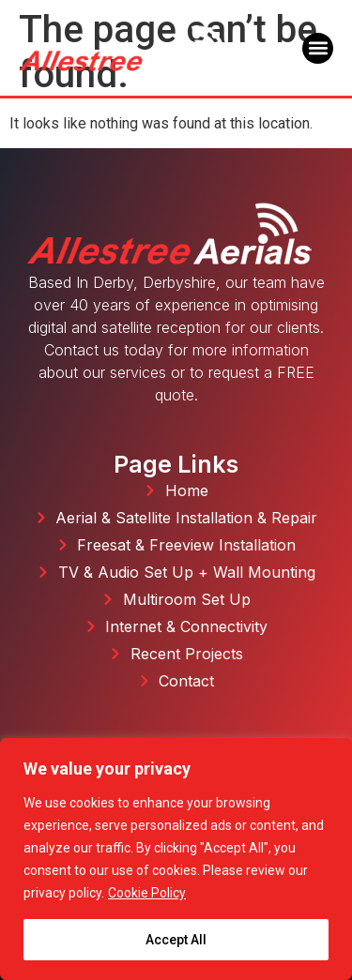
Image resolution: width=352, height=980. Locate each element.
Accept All (176, 940)
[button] (318, 48)
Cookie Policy (147, 893)
